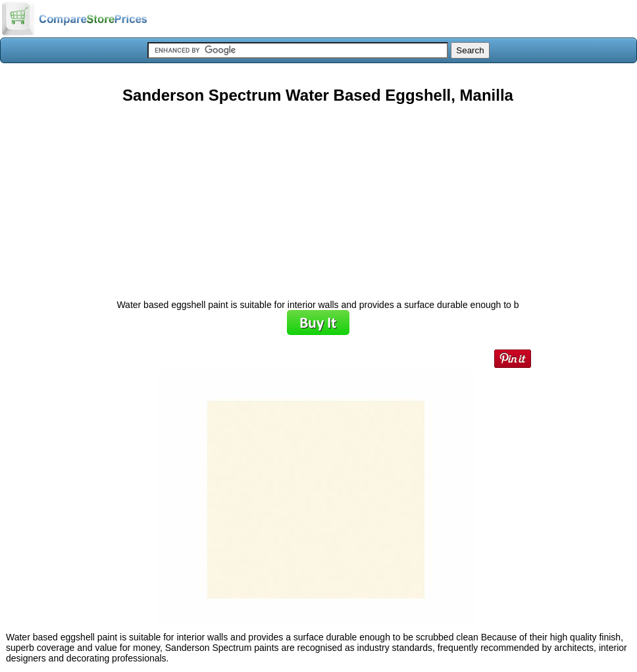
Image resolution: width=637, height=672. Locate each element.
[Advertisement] (318, 197)
